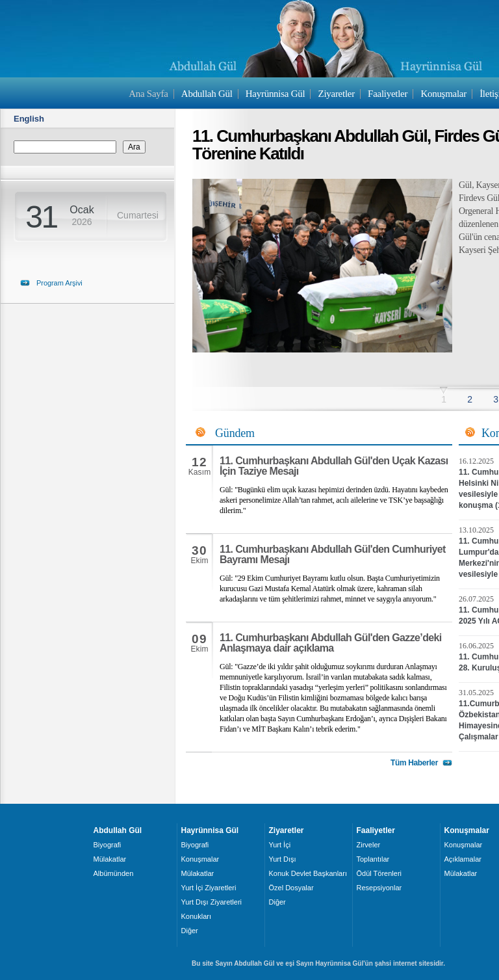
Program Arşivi (59, 283)
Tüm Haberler (414, 763)
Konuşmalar (443, 94)
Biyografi (108, 845)
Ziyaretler (337, 94)
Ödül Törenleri (379, 873)
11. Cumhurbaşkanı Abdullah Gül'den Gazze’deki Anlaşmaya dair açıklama (331, 643)
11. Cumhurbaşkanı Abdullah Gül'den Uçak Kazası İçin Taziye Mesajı (334, 466)
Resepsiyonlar (379, 888)
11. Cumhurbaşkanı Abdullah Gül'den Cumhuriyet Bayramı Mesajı (333, 554)
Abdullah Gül (207, 94)
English (29, 119)
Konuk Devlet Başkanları (308, 873)
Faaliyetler (388, 94)
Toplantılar (373, 859)
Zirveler (369, 845)
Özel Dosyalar (291, 888)
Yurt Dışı (283, 859)
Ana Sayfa (148, 94)
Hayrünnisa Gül (275, 94)
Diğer (190, 931)
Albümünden (114, 873)
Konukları (196, 916)
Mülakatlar (110, 859)
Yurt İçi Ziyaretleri (209, 888)
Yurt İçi (280, 845)
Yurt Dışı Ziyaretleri (212, 902)
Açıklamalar (463, 859)
